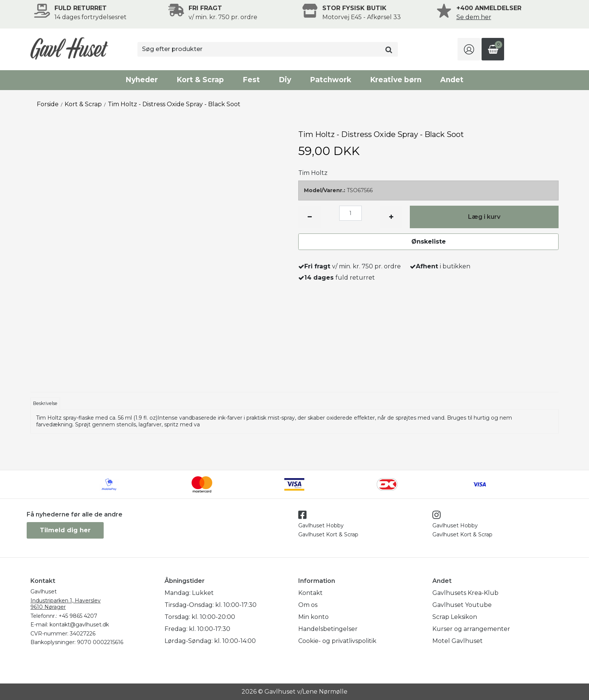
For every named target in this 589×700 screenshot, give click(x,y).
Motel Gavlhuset (458, 641)
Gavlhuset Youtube (462, 605)
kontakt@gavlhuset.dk (79, 625)
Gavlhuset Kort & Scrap (328, 534)
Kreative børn (396, 80)
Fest (251, 80)
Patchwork (331, 80)
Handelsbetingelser (328, 629)
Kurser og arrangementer (471, 629)
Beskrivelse (45, 403)
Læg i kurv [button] (484, 217)
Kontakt (310, 593)
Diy (285, 80)
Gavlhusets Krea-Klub (465, 593)
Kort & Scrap (200, 80)
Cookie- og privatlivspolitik (337, 641)
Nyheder (142, 80)
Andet (452, 80)
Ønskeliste (429, 242)
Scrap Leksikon (455, 617)
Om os (308, 605)
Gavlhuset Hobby (321, 525)
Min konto (313, 617)
